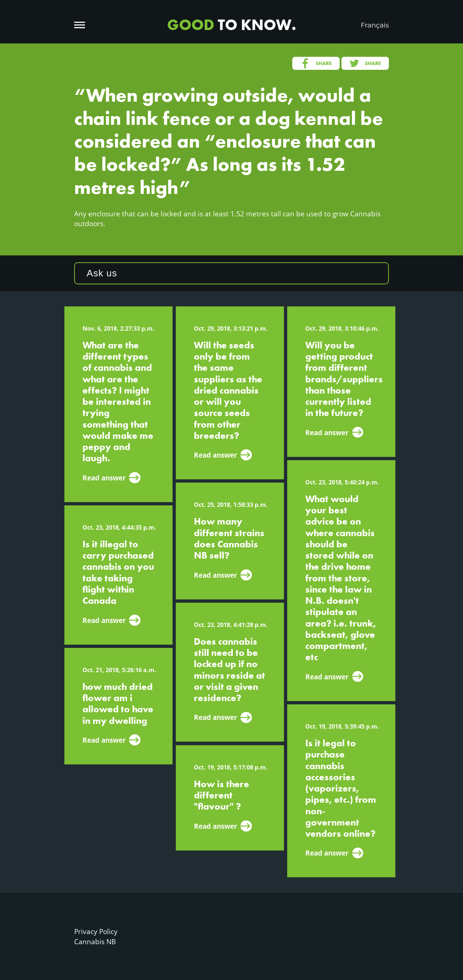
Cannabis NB (95, 941)
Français (375, 25)
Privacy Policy (96, 931)
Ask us (102, 273)
